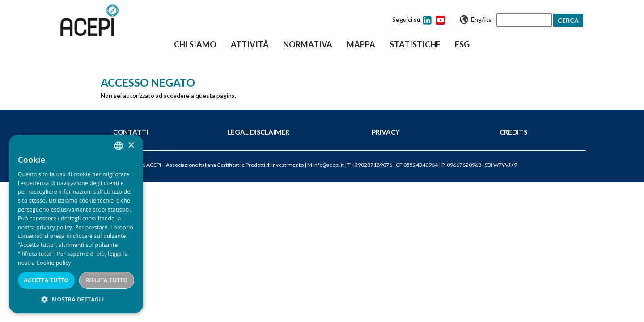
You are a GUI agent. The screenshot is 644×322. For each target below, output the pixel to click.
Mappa (361, 44)
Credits (513, 132)
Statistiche (415, 44)
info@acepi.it (328, 165)
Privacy (386, 132)
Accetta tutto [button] (46, 280)
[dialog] (76, 224)
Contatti (131, 132)
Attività (250, 44)
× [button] (131, 146)
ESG (462, 44)
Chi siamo (195, 44)
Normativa (308, 44)
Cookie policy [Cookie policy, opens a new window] (53, 263)
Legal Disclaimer (258, 132)
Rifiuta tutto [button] (107, 280)
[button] (76, 299)
